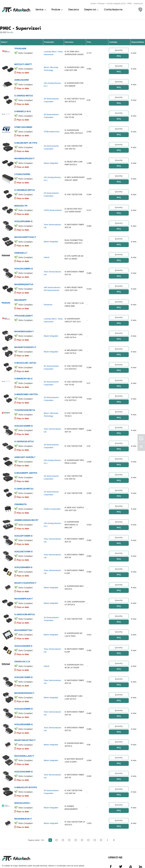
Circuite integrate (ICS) (116, 3)
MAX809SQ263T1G (24, 275)
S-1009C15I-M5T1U (24, 473)
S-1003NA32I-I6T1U (24, 427)
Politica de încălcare (29, 859)
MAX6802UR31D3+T (24, 154)
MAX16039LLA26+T (24, 731)
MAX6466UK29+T (23, 792)
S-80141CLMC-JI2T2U (25, 351)
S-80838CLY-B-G (23, 108)
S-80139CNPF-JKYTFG (26, 139)
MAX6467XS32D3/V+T (25, 336)
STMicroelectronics (52, 128)
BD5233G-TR (21, 200)
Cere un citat (53, 859)
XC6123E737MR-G (23, 534)
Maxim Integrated (51, 159)
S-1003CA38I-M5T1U (25, 594)
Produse (101, 3)
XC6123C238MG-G (24, 260)
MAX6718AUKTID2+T (25, 716)
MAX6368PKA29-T (23, 579)
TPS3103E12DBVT (24, 306)
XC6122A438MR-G (24, 685)
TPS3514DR (20, 48)
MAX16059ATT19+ (23, 610)
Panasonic (48, 296)
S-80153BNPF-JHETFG (26, 458)
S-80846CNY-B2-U (23, 367)
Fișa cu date (23, 71)
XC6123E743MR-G (23, 655)
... (95, 813)
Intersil (46, 250)
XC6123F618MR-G (23, 215)
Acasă (93, 3)
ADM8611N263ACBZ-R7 (26, 503)
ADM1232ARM (22, 78)
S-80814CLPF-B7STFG (26, 761)
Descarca (74, 10)
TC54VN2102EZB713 (25, 397)
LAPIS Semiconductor (53, 204)
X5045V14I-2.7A (22, 640)
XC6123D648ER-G (23, 549)
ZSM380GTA (20, 488)
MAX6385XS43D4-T (24, 321)
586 (101, 813)
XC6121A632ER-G (23, 625)
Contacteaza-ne (113, 10)
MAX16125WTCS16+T (25, 230)
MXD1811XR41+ (22, 777)
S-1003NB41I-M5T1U (25, 184)
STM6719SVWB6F (23, 124)
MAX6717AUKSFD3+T (25, 564)
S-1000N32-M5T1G (24, 93)
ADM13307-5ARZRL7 (25, 443)
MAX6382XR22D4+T (24, 670)
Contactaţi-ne (87, 859)
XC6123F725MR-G (23, 518)
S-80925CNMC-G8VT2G (26, 382)
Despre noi (90, 10)
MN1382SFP (20, 291)
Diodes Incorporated (52, 493)
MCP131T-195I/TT (23, 63)
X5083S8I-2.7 (21, 245)
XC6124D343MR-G (24, 701)
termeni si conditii (7, 859)
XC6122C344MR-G (24, 412)
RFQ (119, 55)
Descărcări (115, 859)
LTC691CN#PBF (22, 169)
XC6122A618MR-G (24, 746)
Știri (102, 859)
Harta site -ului (132, 859)
